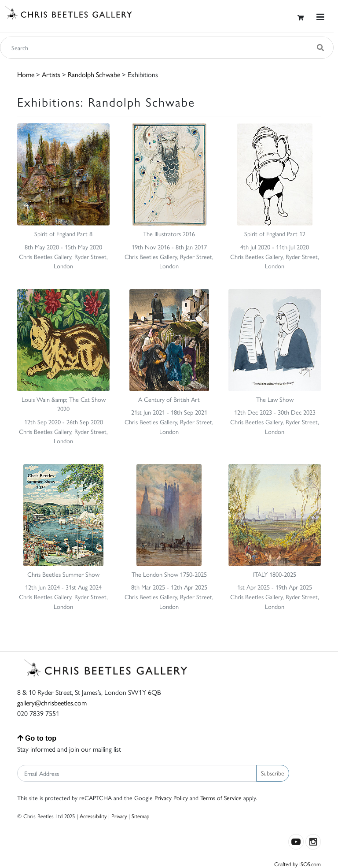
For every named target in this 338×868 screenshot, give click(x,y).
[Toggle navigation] (320, 17)
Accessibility (93, 816)
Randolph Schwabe (94, 74)
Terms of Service (221, 798)
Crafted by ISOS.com (298, 864)
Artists (51, 74)
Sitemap (141, 816)
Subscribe (273, 773)
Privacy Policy (171, 798)
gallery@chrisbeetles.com (52, 703)
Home (26, 74)
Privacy (119, 816)
